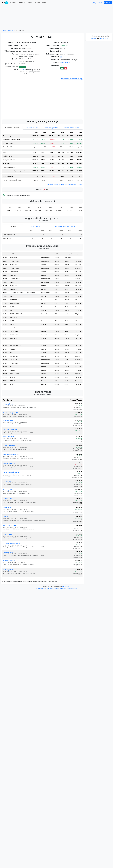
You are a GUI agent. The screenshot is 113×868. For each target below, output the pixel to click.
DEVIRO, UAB (7, 516)
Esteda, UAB (7, 525)
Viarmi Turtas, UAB (9, 543)
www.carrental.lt (66, 62)
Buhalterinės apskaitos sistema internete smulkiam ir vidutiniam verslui (56, 606)
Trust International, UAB (11, 472)
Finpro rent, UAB (9, 454)
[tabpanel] (42, 175)
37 (61, 57)
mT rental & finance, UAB (11, 561)
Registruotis (108, 2)
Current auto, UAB (9, 481)
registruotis (104, 38)
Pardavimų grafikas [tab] (51, 145)
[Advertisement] (18, 116)
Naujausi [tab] (13, 244)
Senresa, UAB (8, 507)
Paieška (45, 2)
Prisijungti (100, 2)
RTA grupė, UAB (8, 421)
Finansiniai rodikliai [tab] (32, 145)
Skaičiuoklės (28, 2)
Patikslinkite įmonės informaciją (71, 79)
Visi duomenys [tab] (35, 244)
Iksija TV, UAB (8, 552)
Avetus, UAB (7, 498)
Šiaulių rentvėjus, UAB (10, 430)
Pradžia (4, 30)
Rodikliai (38, 2)
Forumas (13, 2)
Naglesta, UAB (8, 570)
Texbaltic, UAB (8, 438)
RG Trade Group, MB (10, 447)
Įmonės (20, 2)
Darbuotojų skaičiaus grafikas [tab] (65, 244)
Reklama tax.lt (66, 604)
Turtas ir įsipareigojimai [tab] (72, 145)
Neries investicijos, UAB (11, 490)
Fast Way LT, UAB (9, 587)
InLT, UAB (6, 534)
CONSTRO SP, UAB (9, 463)
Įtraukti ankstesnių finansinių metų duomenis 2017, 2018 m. (65, 202)
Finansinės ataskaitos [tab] (12, 145)
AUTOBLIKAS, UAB (9, 578)
